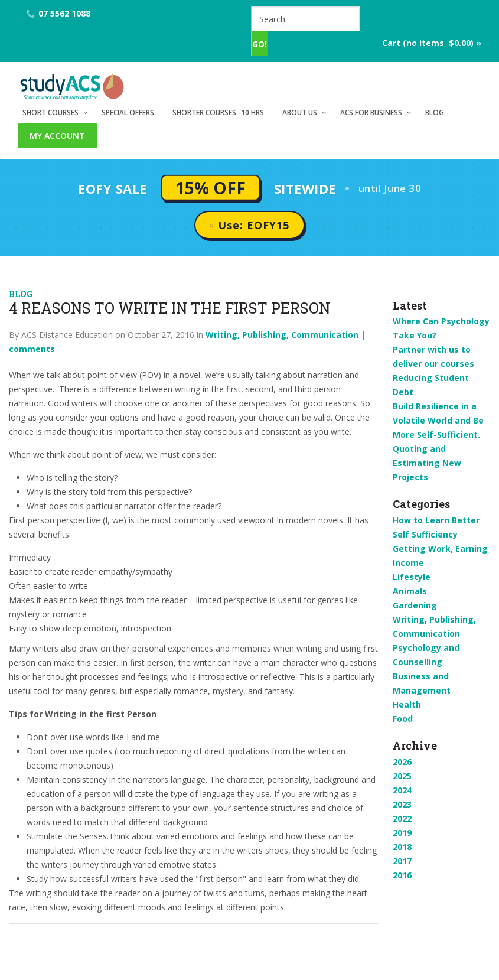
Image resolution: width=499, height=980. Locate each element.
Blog (435, 113)
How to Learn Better (436, 520)
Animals (410, 591)
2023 (402, 804)
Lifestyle (412, 577)
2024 (402, 790)
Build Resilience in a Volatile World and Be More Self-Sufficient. (438, 420)
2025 (402, 776)
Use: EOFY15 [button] (254, 225)
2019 (402, 833)
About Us (300, 113)
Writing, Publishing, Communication (282, 335)
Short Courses (50, 113)
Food (403, 719)
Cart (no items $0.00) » (432, 43)
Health (407, 704)
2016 (402, 875)
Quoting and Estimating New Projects (427, 463)
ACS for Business (371, 113)
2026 (402, 762)
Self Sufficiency (425, 534)
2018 (402, 847)
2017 (402, 861)
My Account (57, 136)
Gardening (415, 605)
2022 (402, 818)
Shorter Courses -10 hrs (218, 113)
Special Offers (128, 113)
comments (32, 349)
